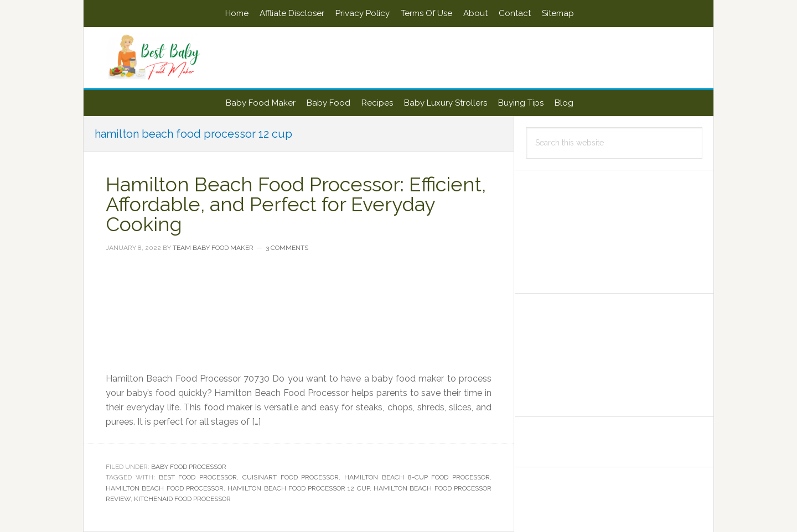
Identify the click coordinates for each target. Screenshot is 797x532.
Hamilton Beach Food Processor (165, 488)
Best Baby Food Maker (178, 58)
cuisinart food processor (291, 477)
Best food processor (198, 477)
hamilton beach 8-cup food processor (417, 477)
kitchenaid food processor (182, 499)
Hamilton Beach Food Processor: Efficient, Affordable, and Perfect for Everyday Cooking (296, 204)
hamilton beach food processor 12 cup (299, 488)
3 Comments (287, 248)
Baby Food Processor (189, 467)
